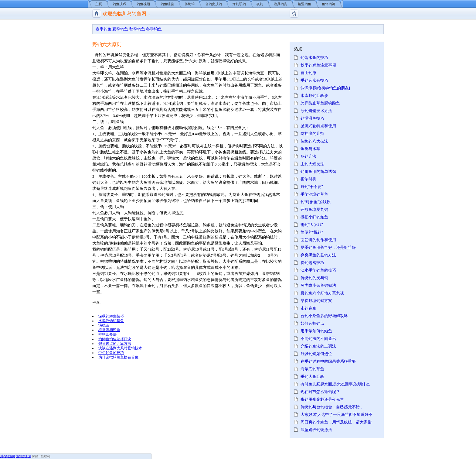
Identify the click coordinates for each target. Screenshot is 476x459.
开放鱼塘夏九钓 (314, 209)
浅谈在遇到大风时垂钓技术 (120, 348)
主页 (99, 4)
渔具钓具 (280, 4)
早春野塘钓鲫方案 (316, 301)
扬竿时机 (308, 179)
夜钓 (260, 4)
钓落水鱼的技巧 (314, 58)
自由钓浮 (308, 73)
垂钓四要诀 (107, 334)
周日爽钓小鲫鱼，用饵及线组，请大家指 (336, 422)
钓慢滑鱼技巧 (312, 118)
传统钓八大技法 (314, 141)
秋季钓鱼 (137, 29)
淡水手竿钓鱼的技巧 (318, 270)
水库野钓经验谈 (314, 96)
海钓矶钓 (239, 4)
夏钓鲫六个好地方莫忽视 (322, 293)
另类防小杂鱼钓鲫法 (318, 285)
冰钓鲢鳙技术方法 (316, 111)
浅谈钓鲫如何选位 (316, 354)
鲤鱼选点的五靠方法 (115, 343)
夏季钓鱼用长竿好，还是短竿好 (328, 247)
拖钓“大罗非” (312, 225)
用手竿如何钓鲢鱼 (316, 331)
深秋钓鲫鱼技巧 (111, 316)
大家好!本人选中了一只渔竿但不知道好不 (337, 414)
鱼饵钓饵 (328, 4)
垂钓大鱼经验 (312, 377)
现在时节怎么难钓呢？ (320, 392)
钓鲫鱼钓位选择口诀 (115, 339)
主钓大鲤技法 (312, 164)
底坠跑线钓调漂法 (316, 430)
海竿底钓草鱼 (312, 369)
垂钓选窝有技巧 (314, 80)
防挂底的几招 (312, 134)
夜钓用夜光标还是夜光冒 (322, 399)
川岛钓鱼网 (8, 456)
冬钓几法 (308, 156)
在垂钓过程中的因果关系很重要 (328, 361)
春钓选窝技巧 (312, 263)
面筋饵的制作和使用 (318, 240)
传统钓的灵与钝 (314, 278)
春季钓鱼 (104, 29)
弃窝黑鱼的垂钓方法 (318, 255)
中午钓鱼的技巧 (111, 353)
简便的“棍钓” (312, 232)
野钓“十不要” (312, 187)
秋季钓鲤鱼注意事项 (318, 65)
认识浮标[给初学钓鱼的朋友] (325, 88)
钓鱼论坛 (294, 14)
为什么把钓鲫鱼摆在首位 (118, 357)
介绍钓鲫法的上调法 (318, 346)
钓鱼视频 (143, 4)
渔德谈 (104, 325)
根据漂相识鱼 (109, 330)
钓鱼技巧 (119, 4)
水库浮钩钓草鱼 (111, 321)
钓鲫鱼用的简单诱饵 (318, 171)
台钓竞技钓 (214, 4)
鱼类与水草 (310, 149)
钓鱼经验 (167, 4)
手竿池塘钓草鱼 (314, 194)
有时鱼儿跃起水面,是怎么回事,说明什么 (335, 384)
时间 (254, 201)
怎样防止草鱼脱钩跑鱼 (320, 103)
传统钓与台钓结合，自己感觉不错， (332, 407)
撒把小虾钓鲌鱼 (314, 217)
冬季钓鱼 (154, 29)
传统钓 (190, 4)
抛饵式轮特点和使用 (318, 126)
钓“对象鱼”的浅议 (316, 202)
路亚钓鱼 (304, 4)
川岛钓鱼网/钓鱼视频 (97, 14)
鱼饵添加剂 (24, 456)
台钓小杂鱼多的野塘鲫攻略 (324, 316)
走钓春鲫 (308, 308)
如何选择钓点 (312, 323)
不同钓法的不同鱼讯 (318, 339)
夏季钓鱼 (120, 29)
